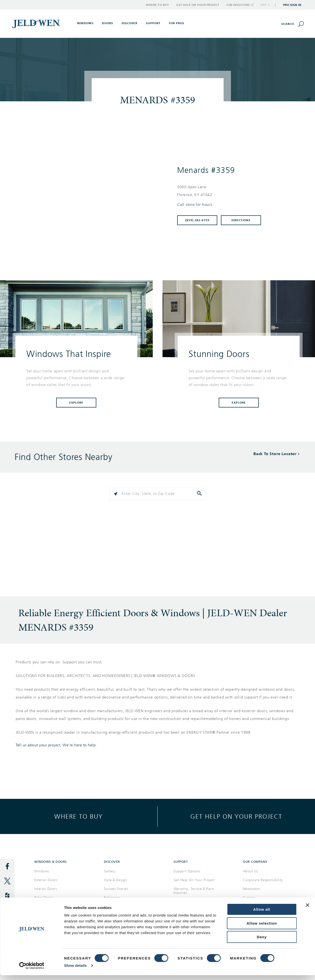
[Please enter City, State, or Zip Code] (158, 494)
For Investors (240, 5)
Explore (76, 403)
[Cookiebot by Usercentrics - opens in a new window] (32, 588)
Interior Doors (46, 889)
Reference (112, 898)
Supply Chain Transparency (261, 968)
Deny (262, 559)
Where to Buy (157, 5)
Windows (42, 871)
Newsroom (252, 889)
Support (153, 23)
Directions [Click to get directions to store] (241, 220)
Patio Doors (44, 898)
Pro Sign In (292, 5)
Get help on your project (236, 816)
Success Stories (116, 889)
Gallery (109, 871)
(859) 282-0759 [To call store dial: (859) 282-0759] (197, 220)
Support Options (187, 871)
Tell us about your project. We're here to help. (56, 745)
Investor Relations (257, 906)
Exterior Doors (46, 880)
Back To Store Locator (275, 454)
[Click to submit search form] (200, 494)
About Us (250, 871)
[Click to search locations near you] (116, 494)
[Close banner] (307, 527)
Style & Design (115, 880)
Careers (249, 898)
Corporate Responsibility (263, 880)
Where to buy (79, 816)
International (299, 968)
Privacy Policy (225, 968)
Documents (113, 906)
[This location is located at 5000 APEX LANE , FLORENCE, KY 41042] (237, 191)
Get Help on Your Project (198, 5)
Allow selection (262, 546)
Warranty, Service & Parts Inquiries (194, 891)
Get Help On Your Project (194, 880)
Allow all (262, 532)
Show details (75, 588)
